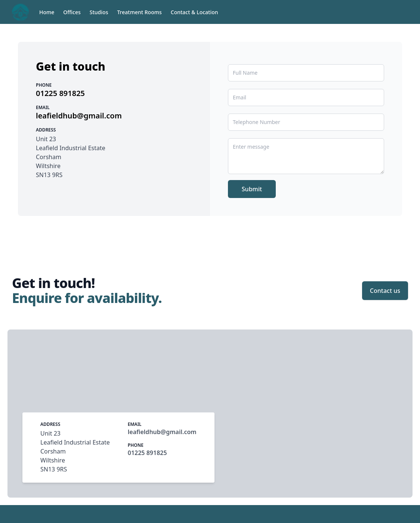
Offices (72, 12)
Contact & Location (194, 12)
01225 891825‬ (60, 93)
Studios (99, 12)
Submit (252, 189)
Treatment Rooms (139, 12)
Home (47, 12)
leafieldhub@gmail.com (79, 116)
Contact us (385, 291)
